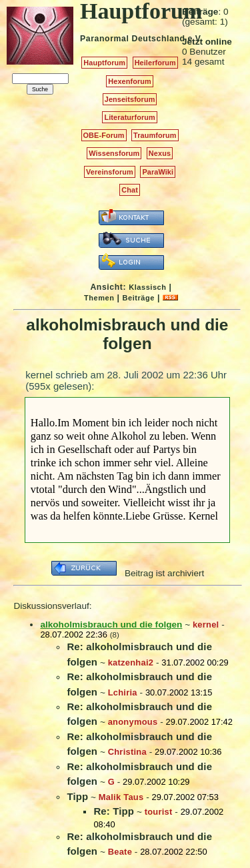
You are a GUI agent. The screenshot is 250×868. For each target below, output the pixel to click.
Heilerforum (155, 63)
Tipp (77, 796)
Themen (99, 298)
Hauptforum (104, 63)
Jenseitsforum (130, 99)
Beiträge (139, 298)
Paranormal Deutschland (133, 39)
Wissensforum (114, 153)
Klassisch (147, 287)
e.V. (195, 39)
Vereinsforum (110, 172)
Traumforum (155, 135)
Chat (130, 190)
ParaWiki (158, 172)
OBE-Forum (104, 135)
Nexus (160, 153)
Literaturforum (129, 117)
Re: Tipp (114, 811)
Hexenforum (130, 81)
